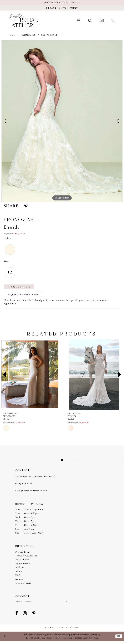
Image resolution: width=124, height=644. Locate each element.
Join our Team (23, 585)
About (19, 574)
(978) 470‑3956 (24, 486)
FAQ (18, 578)
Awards (19, 582)
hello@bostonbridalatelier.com (31, 493)
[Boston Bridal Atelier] (23, 21)
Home (11, 36)
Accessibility (22, 562)
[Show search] (90, 21)
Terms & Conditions (26, 558)
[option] (62, 122)
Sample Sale (49, 36)
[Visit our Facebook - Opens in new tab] (17, 616)
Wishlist (20, 570)
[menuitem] (78, 21)
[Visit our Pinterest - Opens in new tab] (34, 616)
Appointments (23, 566)
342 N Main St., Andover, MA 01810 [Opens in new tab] (35, 479)
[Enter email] (41, 604)
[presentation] (30, 377)
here (96, 641)
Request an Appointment (25, 297)
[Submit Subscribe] (66, 604)
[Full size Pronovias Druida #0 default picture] (62, 122)
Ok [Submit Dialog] (119, 639)
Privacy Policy (23, 554)
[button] (78, 21)
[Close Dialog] (5, 639)
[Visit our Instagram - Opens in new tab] (25, 616)
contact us (90, 303)
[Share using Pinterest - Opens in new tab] (26, 207)
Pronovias (28, 36)
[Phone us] (113, 21)
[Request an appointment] (62, 9)
